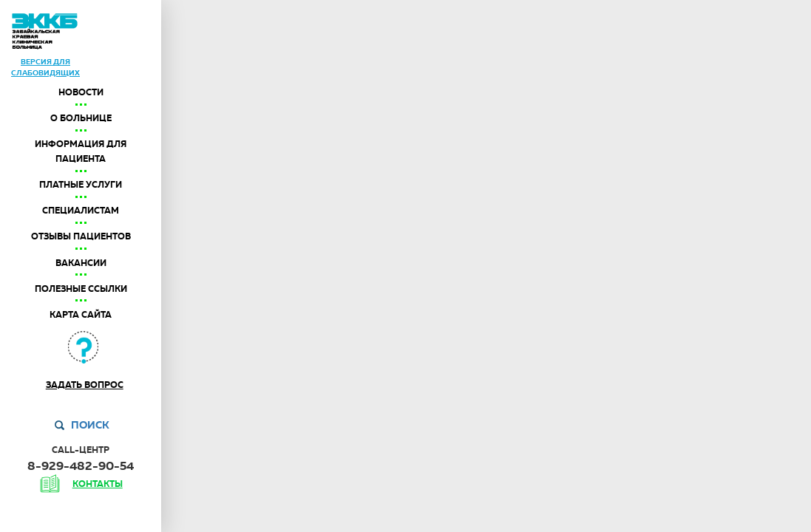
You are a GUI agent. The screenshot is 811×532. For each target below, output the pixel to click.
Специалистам (81, 211)
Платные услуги (81, 185)
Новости (81, 92)
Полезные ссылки (81, 289)
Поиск (90, 425)
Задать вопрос (85, 385)
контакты (98, 484)
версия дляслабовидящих (45, 67)
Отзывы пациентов (81, 236)
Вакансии (81, 263)
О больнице (81, 118)
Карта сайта (81, 315)
